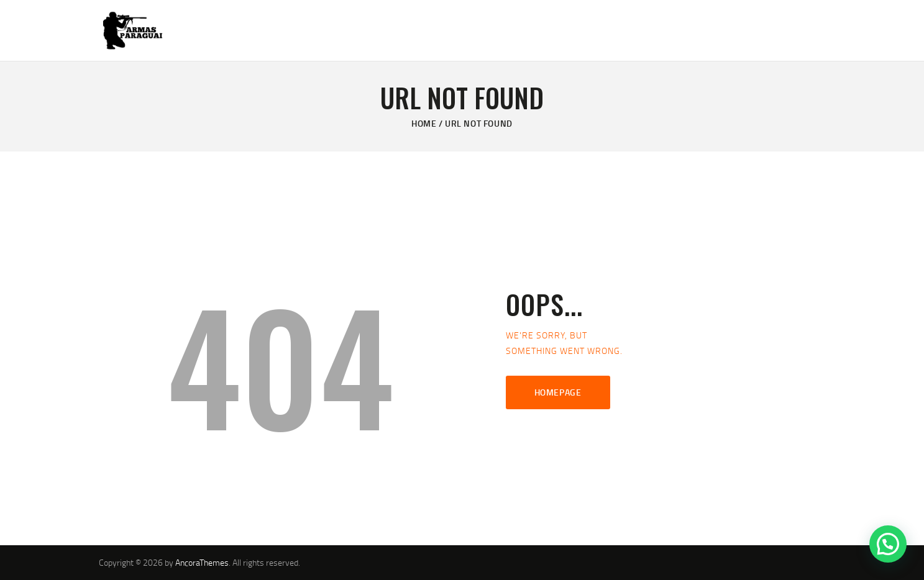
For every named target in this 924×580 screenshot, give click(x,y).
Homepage (558, 392)
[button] (888, 544)
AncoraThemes (202, 562)
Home (424, 123)
